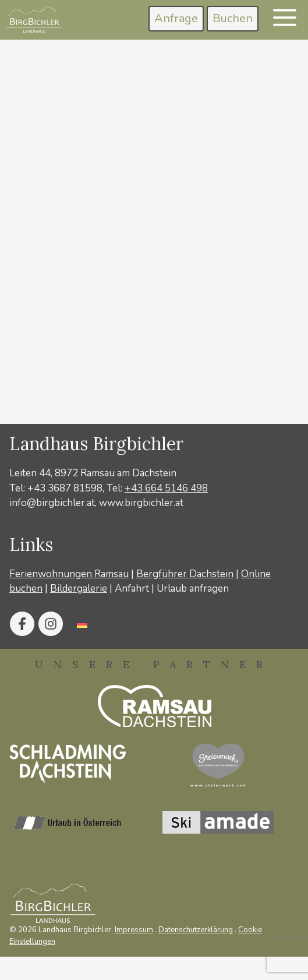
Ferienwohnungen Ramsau (69, 574)
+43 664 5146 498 (166, 488)
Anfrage (176, 18)
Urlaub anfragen (193, 589)
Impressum (134, 930)
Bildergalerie (79, 589)
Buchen (233, 18)
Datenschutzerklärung (196, 930)
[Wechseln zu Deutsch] (82, 624)
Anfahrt (132, 589)
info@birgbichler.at (52, 503)
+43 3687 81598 (65, 488)
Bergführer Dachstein (185, 574)
